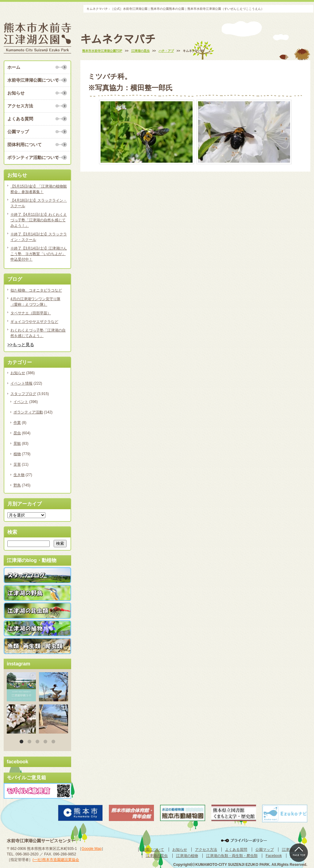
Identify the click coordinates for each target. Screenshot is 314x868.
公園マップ (18, 132)
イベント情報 (21, 383)
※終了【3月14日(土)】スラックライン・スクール (39, 237)
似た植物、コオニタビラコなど (36, 290)
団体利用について (25, 145)
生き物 (19, 475)
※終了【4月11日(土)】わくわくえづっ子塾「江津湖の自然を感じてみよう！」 (39, 220)
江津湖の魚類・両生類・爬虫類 (232, 856)
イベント (21, 402)
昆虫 (17, 433)
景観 (17, 444)
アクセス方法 (20, 106)
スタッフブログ (23, 394)
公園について (153, 850)
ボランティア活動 (28, 412)
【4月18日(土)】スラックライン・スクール (39, 203)
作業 (17, 423)
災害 (17, 464)
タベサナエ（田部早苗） (31, 313)
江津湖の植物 (187, 856)
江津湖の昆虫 (157, 856)
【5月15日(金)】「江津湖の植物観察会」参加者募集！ (39, 189)
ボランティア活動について (33, 157)
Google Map (92, 849)
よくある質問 (20, 119)
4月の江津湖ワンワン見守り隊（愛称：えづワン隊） (35, 302)
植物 (17, 454)
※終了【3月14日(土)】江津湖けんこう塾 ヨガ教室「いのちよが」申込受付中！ (39, 254)
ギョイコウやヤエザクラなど (34, 322)
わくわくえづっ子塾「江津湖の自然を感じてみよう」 (38, 333)
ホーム (14, 67)
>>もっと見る (21, 345)
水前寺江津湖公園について (33, 80)
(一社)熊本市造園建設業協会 (56, 860)
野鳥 (17, 485)
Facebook (274, 856)
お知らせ (16, 93)
